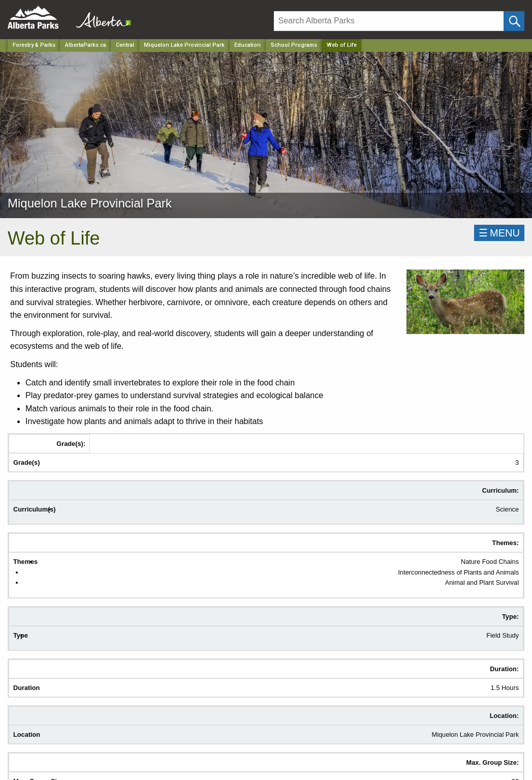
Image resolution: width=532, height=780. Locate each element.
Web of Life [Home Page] (342, 45)
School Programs (294, 45)
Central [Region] (125, 45)
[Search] (389, 21)
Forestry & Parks (34, 45)
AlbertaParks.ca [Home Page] (86, 45)
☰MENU (499, 233)
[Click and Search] (514, 21)
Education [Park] (247, 45)
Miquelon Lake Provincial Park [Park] (184, 45)
